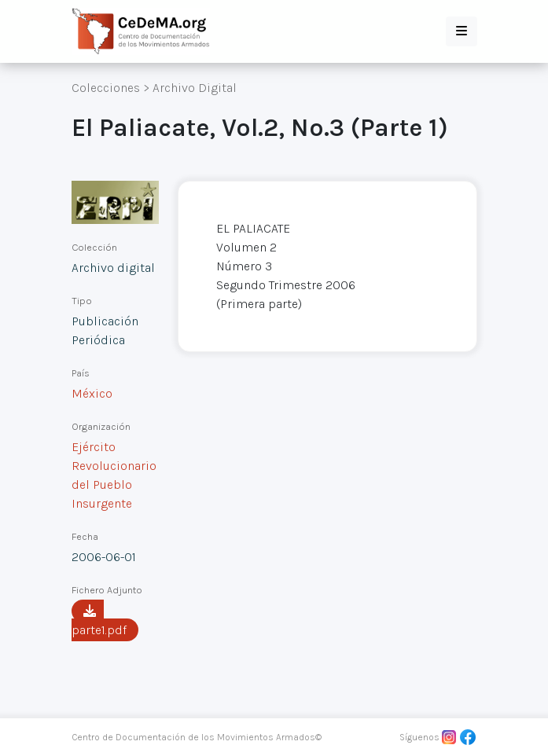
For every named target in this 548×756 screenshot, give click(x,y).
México (92, 393)
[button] (462, 31)
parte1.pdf (99, 621)
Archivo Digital (195, 88)
